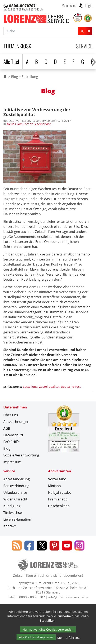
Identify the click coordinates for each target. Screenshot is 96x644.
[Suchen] (85, 31)
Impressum (12, 462)
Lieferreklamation (17, 519)
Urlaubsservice (15, 492)
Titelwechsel (13, 513)
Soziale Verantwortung (21, 455)
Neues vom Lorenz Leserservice (29, 124)
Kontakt (10, 526)
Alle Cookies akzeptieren (36, 637)
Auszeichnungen (16, 422)
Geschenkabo (59, 506)
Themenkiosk (17, 46)
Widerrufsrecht (15, 499)
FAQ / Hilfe (12, 442)
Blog (15, 77)
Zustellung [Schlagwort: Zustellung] (30, 387)
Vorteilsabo (57, 479)
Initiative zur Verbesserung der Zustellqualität (37, 112)
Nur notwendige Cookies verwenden (48, 629)
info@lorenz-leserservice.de (68, 597)
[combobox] (41, 31)
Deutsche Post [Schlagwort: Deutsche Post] (71, 387)
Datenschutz (13, 435)
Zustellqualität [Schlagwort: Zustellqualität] (49, 387)
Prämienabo (58, 499)
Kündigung (12, 506)
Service (84, 46)
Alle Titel (11, 62)
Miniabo (54, 486)
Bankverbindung (16, 486)
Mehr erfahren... (69, 638)
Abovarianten (60, 471)
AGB (7, 428)
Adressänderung (17, 479)
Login (88, 5)
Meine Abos (69, 5)
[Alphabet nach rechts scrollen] (94, 62)
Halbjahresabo (60, 492)
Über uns (11, 415)
